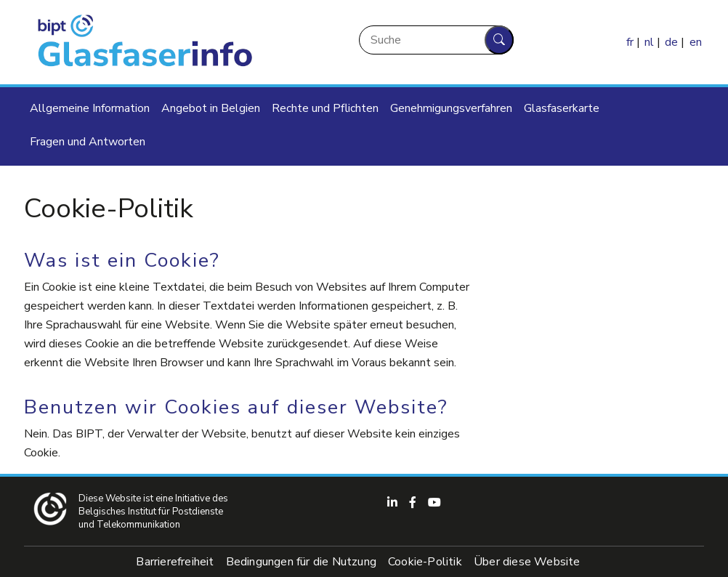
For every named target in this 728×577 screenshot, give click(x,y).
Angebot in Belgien (211, 108)
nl (649, 42)
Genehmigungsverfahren (451, 108)
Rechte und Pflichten (325, 108)
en (696, 42)
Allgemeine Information (90, 108)
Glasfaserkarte (562, 108)
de (671, 42)
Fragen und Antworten (88, 142)
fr (630, 42)
